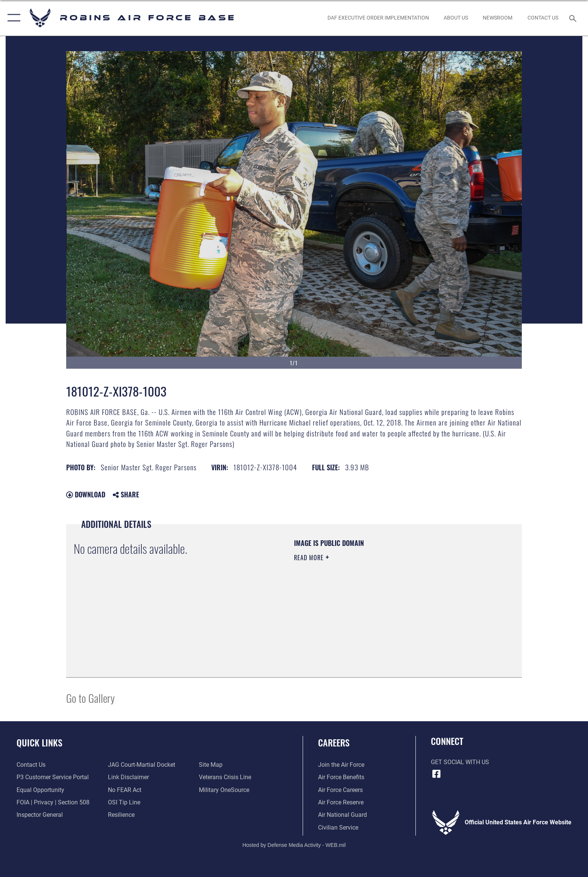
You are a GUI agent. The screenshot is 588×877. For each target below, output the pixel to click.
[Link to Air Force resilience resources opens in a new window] (121, 815)
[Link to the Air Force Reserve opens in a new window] (341, 802)
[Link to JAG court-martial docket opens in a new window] (142, 765)
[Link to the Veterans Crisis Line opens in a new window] (225, 777)
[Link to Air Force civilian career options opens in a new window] (338, 828)
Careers (334, 742)
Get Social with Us (460, 762)
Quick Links (39, 742)
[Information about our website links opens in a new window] (128, 777)
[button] (12, 18)
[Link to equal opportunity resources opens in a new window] (40, 790)
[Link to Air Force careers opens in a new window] (340, 790)
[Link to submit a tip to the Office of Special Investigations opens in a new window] (124, 802)
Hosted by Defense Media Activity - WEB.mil (294, 845)
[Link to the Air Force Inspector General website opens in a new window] (40, 815)
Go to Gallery (90, 698)
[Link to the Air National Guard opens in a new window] (342, 815)
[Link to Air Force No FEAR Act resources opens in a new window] (125, 790)
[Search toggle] (574, 18)
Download (86, 494)
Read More (310, 558)
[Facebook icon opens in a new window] (436, 774)
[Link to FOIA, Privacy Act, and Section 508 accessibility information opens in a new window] (53, 802)
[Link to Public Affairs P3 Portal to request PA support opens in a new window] (53, 777)
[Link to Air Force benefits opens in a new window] (341, 777)
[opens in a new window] (224, 790)
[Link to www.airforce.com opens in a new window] (341, 765)
